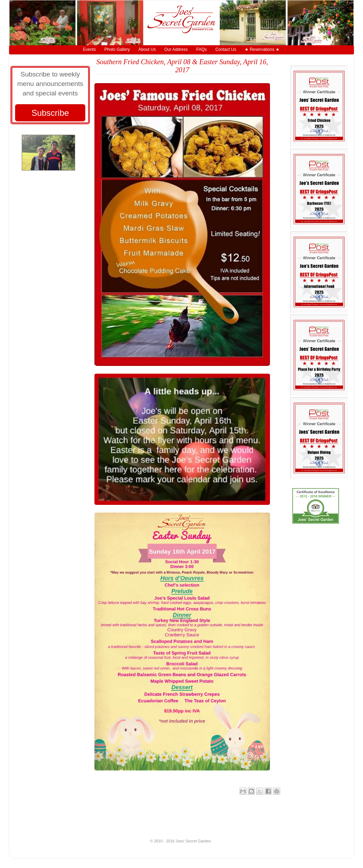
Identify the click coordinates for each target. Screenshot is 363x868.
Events (89, 49)
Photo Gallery (117, 49)
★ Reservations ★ (262, 49)
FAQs (202, 49)
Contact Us (226, 49)
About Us (147, 49)
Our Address (176, 49)
